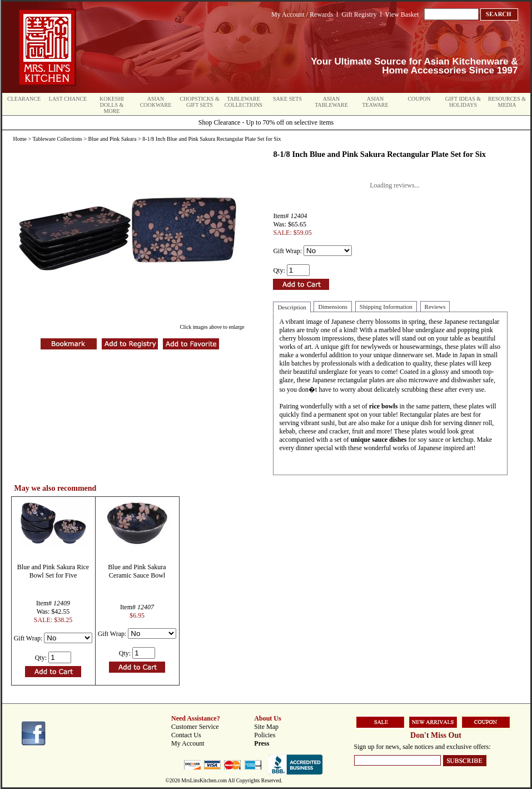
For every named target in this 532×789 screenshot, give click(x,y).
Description (292, 307)
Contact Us (186, 735)
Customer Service (195, 727)
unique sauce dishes (379, 440)
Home (20, 139)
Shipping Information (386, 307)
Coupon (419, 99)
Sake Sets (287, 99)
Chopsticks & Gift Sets (199, 102)
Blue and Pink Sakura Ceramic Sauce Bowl (137, 571)
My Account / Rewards (302, 14)
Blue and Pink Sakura (113, 139)
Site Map (266, 727)
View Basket (402, 14)
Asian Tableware (331, 102)
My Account (188, 743)
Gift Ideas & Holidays (463, 102)
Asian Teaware (376, 102)
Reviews (435, 307)
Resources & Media (507, 102)
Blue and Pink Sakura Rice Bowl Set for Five (53, 571)
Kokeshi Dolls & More (112, 105)
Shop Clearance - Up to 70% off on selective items (266, 122)
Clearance (24, 99)
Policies (265, 735)
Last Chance (68, 99)
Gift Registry (359, 14)
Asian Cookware (156, 102)
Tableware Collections (243, 102)
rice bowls (384, 406)
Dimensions (333, 307)
